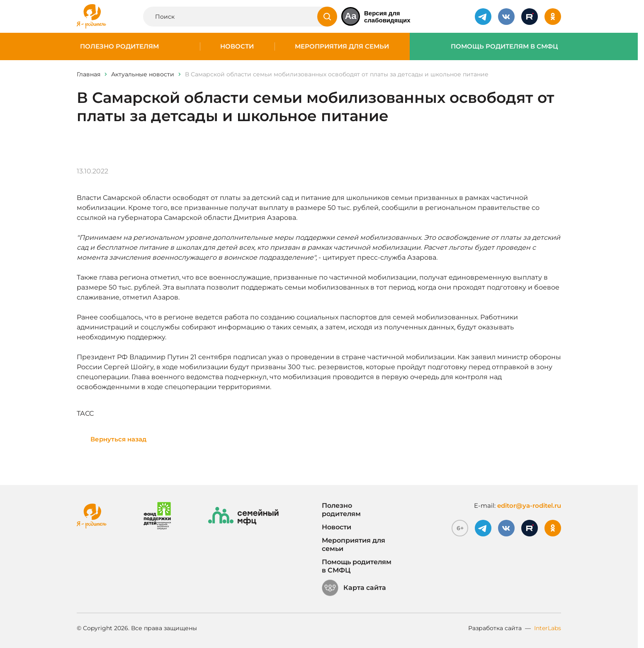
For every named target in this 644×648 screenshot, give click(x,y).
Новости (237, 46)
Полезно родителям (119, 46)
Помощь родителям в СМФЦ (504, 46)
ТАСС (85, 413)
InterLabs (548, 628)
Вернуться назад (118, 439)
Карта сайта (354, 588)
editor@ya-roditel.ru (529, 505)
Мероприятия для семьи (342, 46)
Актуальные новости (143, 74)
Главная (89, 74)
